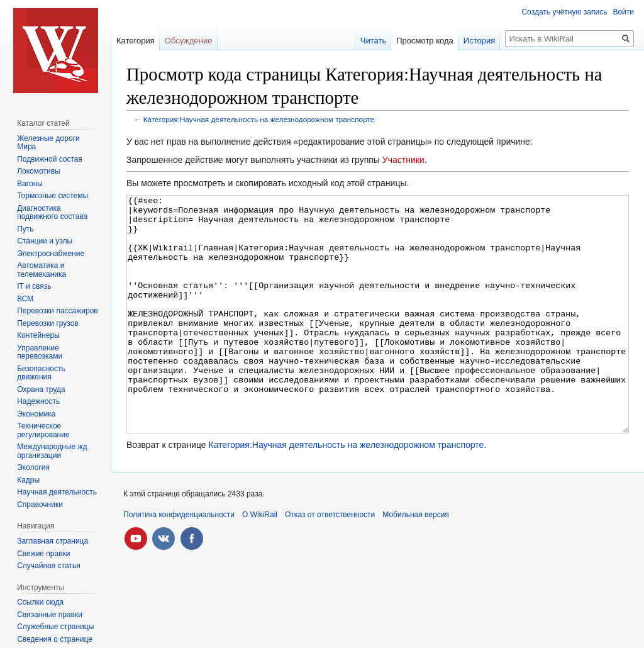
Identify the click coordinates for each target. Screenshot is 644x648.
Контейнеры (38, 335)
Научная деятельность (57, 492)
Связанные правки (50, 615)
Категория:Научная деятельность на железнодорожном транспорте (259, 119)
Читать (373, 41)
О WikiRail (260, 562)
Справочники (40, 505)
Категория (136, 41)
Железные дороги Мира (48, 143)
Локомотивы (38, 171)
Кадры (28, 480)
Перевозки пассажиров (58, 311)
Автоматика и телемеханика (42, 270)
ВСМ (25, 299)
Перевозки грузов (48, 323)
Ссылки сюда (40, 602)
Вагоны (30, 184)
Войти (623, 12)
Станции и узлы (45, 241)
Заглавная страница (53, 541)
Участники (403, 160)
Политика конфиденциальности (179, 562)
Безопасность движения (41, 373)
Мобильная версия (416, 562)
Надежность (38, 401)
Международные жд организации (52, 451)
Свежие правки (43, 554)
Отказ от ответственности (330, 562)
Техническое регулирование (43, 430)
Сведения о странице (55, 639)
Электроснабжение (51, 254)
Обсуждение (189, 41)
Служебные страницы (55, 627)
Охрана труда (41, 389)
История (479, 41)
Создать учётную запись (564, 12)
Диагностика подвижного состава (52, 213)
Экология (33, 467)
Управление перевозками (40, 352)
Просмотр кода (425, 41)
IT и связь (34, 286)
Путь (25, 229)
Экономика (36, 414)
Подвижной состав (50, 159)
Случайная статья (48, 566)
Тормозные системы (53, 196)
